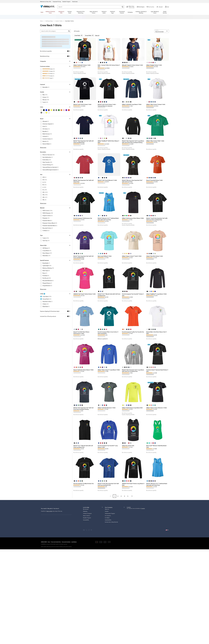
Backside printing (45, 56)
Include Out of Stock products (48, 316)
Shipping (85, 511)
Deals (42, 12)
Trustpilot (129, 507)
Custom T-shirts (59, 21)
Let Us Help (93, 507)
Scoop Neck (88, 36)
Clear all (97, 35)
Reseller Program (87, 518)
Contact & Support (87, 513)
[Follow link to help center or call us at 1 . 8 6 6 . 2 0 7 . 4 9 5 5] (130, 7)
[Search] (123, 7)
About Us (107, 509)
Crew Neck (77, 36)
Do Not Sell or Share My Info (111, 522)
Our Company (115, 507)
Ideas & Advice (87, 516)
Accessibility (86, 520)
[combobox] (90, 7)
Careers (107, 511)
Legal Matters (74, 542)
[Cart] (167, 7)
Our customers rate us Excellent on (136, 508)
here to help (49, 511)
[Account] (159, 7)
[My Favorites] (150, 7)
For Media (107, 518)
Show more (43, 147)
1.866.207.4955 (44, 542)
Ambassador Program (110, 513)
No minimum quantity (46, 51)
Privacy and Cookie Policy (56, 542)
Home (41, 21)
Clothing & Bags (49, 21)
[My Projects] (141, 7)
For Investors (108, 516)
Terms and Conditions (66, 542)
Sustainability (108, 520)
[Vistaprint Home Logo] (47, 7)
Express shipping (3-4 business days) (50, 311)
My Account (86, 509)
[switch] (69, 51)
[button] (110, 496)
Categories (43, 61)
